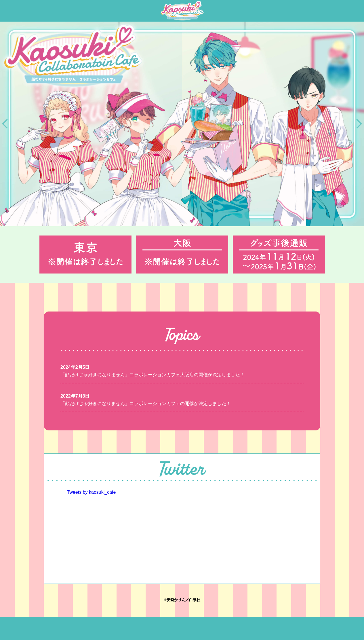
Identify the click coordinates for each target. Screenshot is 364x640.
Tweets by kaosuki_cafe (92, 492)
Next (357, 124)
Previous (7, 124)
